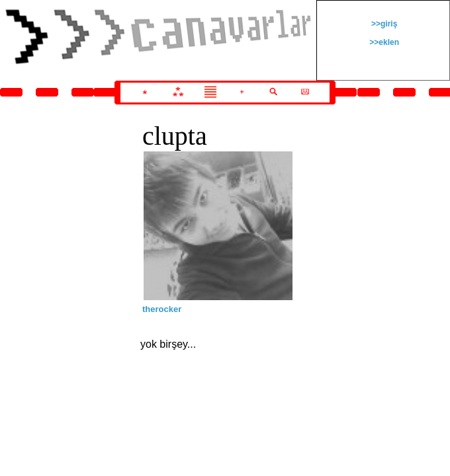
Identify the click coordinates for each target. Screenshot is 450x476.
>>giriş (383, 24)
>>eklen (383, 42)
